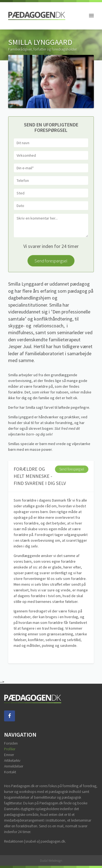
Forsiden (11, 743)
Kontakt (10, 772)
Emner (9, 755)
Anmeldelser (14, 766)
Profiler (10, 749)
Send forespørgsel (51, 261)
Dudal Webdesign (51, 860)
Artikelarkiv (12, 760)
